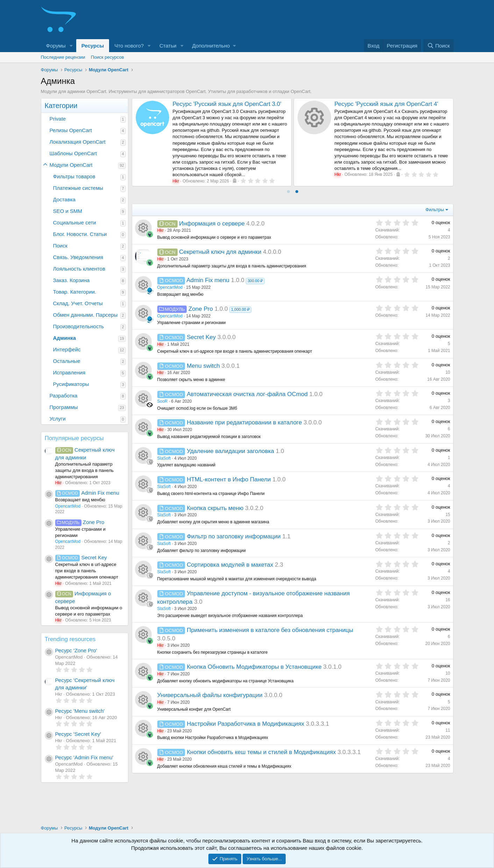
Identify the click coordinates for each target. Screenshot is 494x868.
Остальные (67, 361)
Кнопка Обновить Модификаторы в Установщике (254, 667)
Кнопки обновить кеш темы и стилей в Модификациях (261, 752)
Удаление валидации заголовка (230, 451)
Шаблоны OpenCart (73, 153)
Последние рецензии (63, 57)
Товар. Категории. (75, 292)
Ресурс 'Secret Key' (78, 734)
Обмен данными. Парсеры (85, 315)
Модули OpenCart (71, 165)
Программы (64, 407)
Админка (65, 338)
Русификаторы (71, 384)
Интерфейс (67, 349)
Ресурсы (93, 46)
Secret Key (81, 557)
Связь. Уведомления (78, 257)
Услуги (58, 419)
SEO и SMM (68, 211)
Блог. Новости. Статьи (80, 234)
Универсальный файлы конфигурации (210, 695)
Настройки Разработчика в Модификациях (245, 724)
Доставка (64, 199)
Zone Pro (80, 522)
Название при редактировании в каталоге (244, 422)
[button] (71, 46)
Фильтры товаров (74, 176)
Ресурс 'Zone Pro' (76, 650)
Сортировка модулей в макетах (230, 565)
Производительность (79, 326)
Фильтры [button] (435, 210)
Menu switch (203, 366)
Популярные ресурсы (74, 438)
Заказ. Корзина (71, 280)
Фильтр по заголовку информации (234, 536)
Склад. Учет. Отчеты (78, 303)
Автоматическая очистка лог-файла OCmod (247, 394)
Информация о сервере (212, 224)
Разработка (64, 396)
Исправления (69, 372)
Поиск (60, 246)
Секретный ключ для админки (220, 252)
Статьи (168, 46)
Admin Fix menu (87, 493)
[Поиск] (438, 46)
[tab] (288, 192)
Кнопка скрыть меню (215, 508)
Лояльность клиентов (79, 269)
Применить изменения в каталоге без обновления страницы (270, 630)
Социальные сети (75, 223)
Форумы (56, 46)
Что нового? (129, 46)
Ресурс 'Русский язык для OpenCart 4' (386, 104)
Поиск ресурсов (108, 57)
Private (58, 119)
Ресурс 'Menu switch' (80, 711)
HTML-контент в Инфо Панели (229, 479)
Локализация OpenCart (78, 142)
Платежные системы (78, 188)
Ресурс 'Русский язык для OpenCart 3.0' (227, 104)
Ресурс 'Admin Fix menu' (84, 757)
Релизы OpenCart (71, 130)
